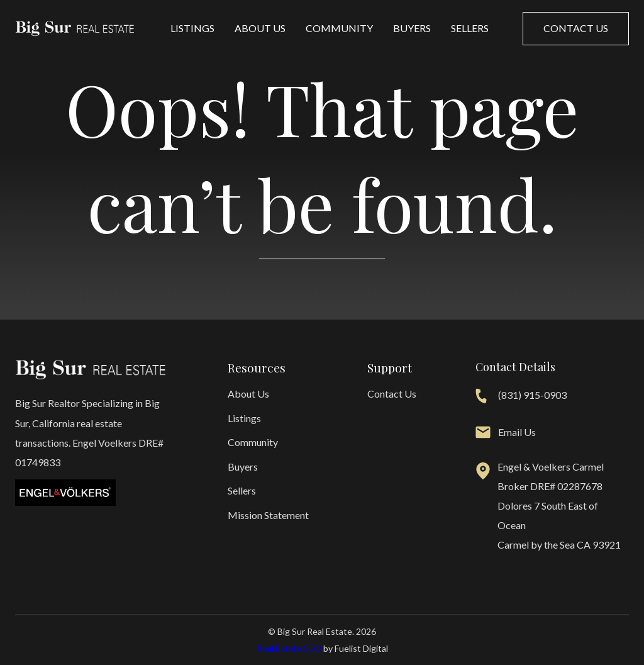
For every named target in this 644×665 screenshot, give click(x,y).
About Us (260, 28)
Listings (192, 28)
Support (390, 367)
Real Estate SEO (289, 648)
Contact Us (392, 394)
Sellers (470, 28)
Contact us (576, 28)
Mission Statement (268, 515)
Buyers (412, 28)
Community (339, 28)
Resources (257, 367)
